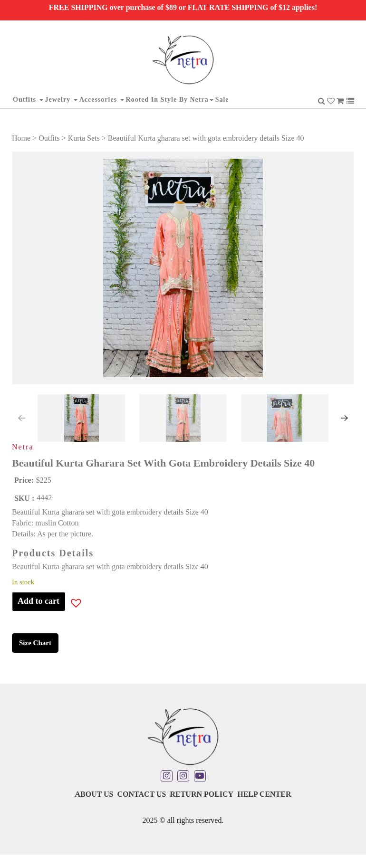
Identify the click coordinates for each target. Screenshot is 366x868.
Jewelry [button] (61, 100)
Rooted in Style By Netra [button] (170, 100)
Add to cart (39, 601)
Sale (222, 100)
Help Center (264, 794)
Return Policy (202, 794)
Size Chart (35, 643)
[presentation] (21, 418)
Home (21, 138)
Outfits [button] (28, 100)
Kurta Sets (84, 138)
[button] (42, 418)
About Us (94, 794)
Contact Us (141, 794)
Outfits (49, 138)
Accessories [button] (102, 100)
